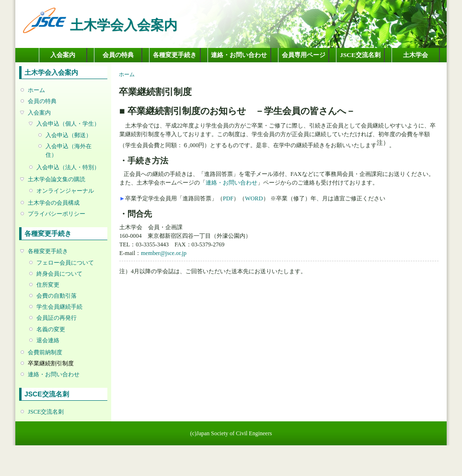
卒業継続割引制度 (51, 363)
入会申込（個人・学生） (68, 124)
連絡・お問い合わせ (239, 55)
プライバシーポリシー (57, 214)
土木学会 (416, 55)
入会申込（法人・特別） (68, 167)
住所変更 (48, 285)
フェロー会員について (65, 263)
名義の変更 (51, 329)
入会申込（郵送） (69, 135)
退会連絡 (48, 340)
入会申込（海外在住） (69, 151)
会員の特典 (118, 55)
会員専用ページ (304, 55)
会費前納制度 (45, 352)
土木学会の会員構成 (54, 203)
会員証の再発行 (57, 318)
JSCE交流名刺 (360, 55)
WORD (254, 198)
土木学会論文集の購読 (57, 179)
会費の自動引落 (57, 296)
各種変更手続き (175, 55)
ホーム (36, 90)
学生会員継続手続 (59, 307)
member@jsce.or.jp (164, 253)
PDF (228, 198)
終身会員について (59, 274)
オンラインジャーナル (65, 191)
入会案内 (63, 55)
